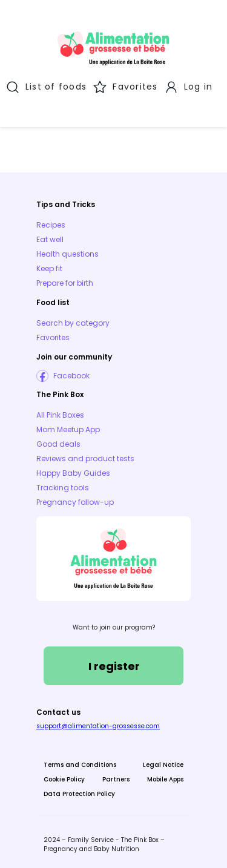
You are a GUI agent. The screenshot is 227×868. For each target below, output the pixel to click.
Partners (116, 779)
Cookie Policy (64, 779)
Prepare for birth (65, 283)
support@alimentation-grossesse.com (98, 726)
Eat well (50, 239)
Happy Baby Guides (73, 473)
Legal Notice (163, 765)
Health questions (67, 254)
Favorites (53, 337)
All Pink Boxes (60, 415)
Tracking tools (63, 488)
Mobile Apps (165, 779)
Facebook (71, 376)
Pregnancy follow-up (75, 502)
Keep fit (49, 268)
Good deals (58, 444)
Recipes (51, 225)
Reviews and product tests (85, 459)
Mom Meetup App (68, 429)
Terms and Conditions (80, 765)
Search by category (73, 323)
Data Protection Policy (79, 794)
